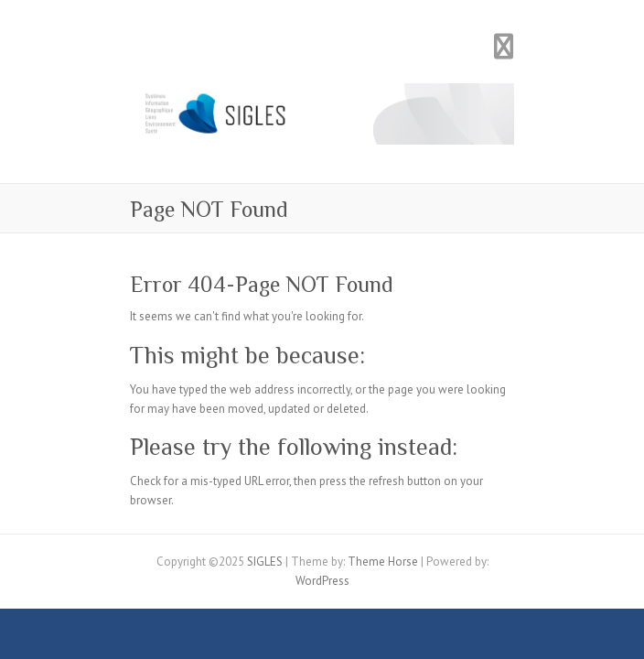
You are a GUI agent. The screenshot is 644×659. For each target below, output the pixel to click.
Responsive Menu (503, 46)
